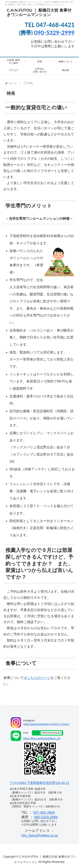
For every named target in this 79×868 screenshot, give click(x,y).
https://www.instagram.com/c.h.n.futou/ (46, 724)
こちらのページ (39, 678)
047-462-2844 (44, 813)
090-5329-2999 (46, 817)
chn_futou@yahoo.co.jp (39, 835)
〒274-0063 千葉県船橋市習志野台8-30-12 (40, 783)
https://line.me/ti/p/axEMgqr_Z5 (42, 738)
